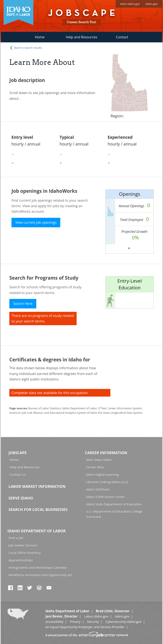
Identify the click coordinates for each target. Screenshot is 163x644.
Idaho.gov (122, 616)
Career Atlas (95, 467)
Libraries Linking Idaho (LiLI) (107, 482)
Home (40, 37)
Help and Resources (81, 37)
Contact (122, 37)
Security (93, 622)
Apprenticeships (21, 560)
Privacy (75, 622)
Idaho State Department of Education (114, 504)
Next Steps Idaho (99, 460)
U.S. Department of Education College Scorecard (114, 514)
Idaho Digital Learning (102, 475)
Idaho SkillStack (98, 489)
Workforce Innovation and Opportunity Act (40, 575)
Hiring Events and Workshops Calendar (38, 568)
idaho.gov (152, 4)
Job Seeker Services (23, 545)
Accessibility (54, 622)
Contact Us (18, 475)
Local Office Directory (25, 553)
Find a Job (16, 538)
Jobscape (18, 453)
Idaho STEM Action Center (105, 497)
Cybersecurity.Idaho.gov (124, 622)
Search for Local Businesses (38, 509)
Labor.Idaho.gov (96, 616)
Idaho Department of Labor (37, 531)
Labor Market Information (37, 486)
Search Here (23, 304)
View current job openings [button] (36, 222)
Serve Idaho (21, 498)
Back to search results (26, 48)
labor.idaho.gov (130, 4)
